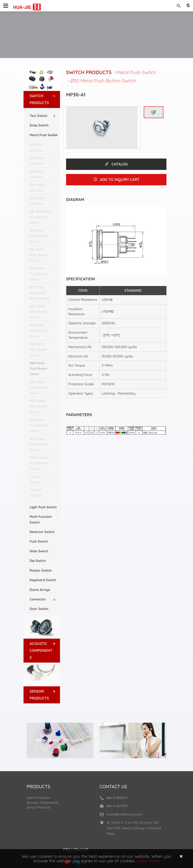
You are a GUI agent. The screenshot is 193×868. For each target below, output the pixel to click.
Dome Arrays (40, 590)
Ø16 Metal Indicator (37, 174)
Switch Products (89, 72)
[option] (102, 128)
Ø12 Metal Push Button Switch (38, 236)
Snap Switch (39, 125)
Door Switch (39, 609)
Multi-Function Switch (41, 519)
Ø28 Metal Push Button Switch (38, 349)
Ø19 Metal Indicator (37, 187)
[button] (50, 96)
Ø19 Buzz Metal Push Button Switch (40, 293)
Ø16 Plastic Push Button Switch (38, 425)
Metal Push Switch (136, 72)
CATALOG (116, 164)
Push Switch (39, 541)
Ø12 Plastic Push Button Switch (38, 406)
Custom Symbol (35, 479)
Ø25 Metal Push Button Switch (38, 331)
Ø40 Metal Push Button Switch (38, 387)
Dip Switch (38, 561)
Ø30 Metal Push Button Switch (38, 369)
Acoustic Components (41, 650)
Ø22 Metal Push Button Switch (38, 312)
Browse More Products (60, 740)
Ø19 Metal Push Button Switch (38, 274)
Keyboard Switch (43, 580)
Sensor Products (39, 807)
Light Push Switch (43, 507)
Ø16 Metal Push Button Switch (38, 255)
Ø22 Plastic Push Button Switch (38, 444)
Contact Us (133, 742)
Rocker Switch (41, 570)
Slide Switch (39, 551)
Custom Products (36, 493)
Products (38, 787)
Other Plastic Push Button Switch (39, 463)
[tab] (42, 99)
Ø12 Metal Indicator (37, 161)
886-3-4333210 (117, 798)
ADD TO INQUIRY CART (116, 180)
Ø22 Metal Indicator (37, 201)
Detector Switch (42, 532)
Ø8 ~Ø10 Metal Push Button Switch (40, 217)
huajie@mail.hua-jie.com (124, 814)
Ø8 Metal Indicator (36, 147)
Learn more (148, 861)
